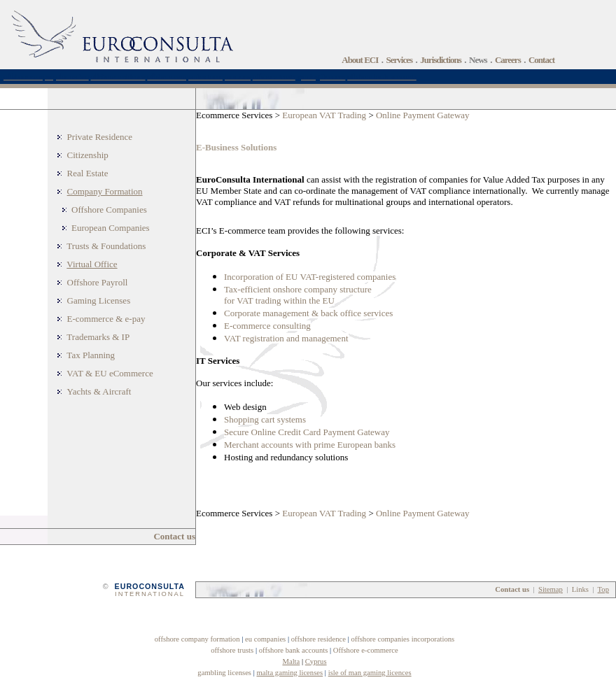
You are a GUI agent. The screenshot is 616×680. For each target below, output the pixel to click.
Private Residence (100, 137)
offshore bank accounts (294, 650)
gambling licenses (224, 673)
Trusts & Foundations (106, 246)
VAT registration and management (286, 338)
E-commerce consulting (267, 326)
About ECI (360, 60)
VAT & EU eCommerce (110, 373)
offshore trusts (232, 650)
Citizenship (88, 155)
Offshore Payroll (98, 282)
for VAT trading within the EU (279, 300)
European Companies (111, 228)
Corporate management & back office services (308, 313)
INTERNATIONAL (150, 594)
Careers (508, 60)
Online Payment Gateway (423, 115)
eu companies (265, 639)
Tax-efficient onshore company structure (298, 289)
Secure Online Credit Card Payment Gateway (307, 432)
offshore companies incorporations (402, 639)
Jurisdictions (441, 60)
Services (399, 60)
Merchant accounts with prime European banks (310, 445)
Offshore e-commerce (366, 650)
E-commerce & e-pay (106, 319)
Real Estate (88, 173)
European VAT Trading (324, 115)
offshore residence (318, 639)
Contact (541, 60)
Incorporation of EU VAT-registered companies (310, 277)
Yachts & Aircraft (99, 391)
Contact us (174, 536)
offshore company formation (197, 639)
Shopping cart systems (265, 419)
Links (580, 589)
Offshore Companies (109, 210)
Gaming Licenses (99, 300)
